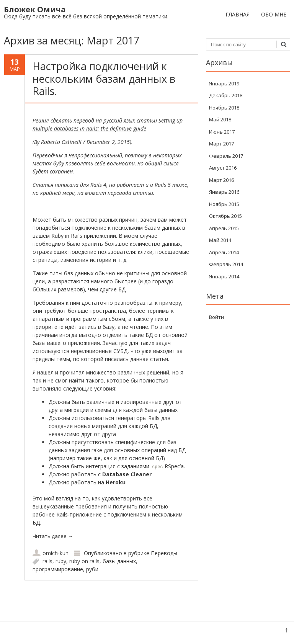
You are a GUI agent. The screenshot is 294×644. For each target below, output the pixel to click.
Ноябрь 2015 (224, 204)
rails (47, 561)
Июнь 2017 (222, 132)
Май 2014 (220, 240)
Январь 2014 (224, 276)
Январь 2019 (224, 83)
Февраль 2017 (226, 156)
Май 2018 (220, 119)
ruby (61, 561)
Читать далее (53, 536)
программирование (58, 569)
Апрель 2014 (224, 252)
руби (92, 569)
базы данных (119, 561)
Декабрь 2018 (226, 95)
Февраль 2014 (226, 264)
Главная (238, 14)
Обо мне (274, 14)
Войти (216, 317)
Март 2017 (221, 144)
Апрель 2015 (224, 228)
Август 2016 (223, 168)
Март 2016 (221, 180)
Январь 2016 (224, 192)
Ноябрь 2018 (224, 108)
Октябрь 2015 (225, 216)
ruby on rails (84, 561)
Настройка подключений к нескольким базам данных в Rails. (104, 78)
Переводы (164, 553)
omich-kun (56, 553)
